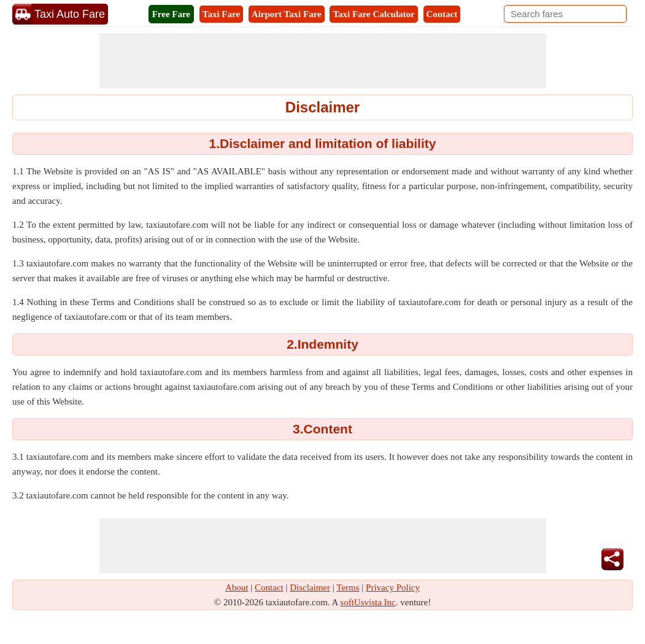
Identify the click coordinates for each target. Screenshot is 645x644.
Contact (442, 14)
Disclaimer (310, 588)
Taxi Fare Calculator (373, 14)
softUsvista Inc (368, 602)
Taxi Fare (221, 14)
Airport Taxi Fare (287, 14)
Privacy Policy (393, 588)
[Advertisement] (323, 61)
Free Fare (171, 14)
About (237, 588)
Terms (348, 588)
